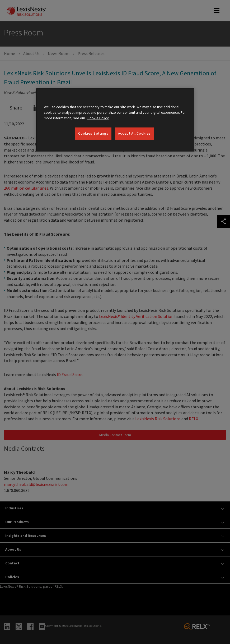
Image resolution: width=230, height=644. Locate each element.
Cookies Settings (93, 133)
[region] (115, 120)
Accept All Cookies (135, 133)
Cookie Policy (98, 118)
